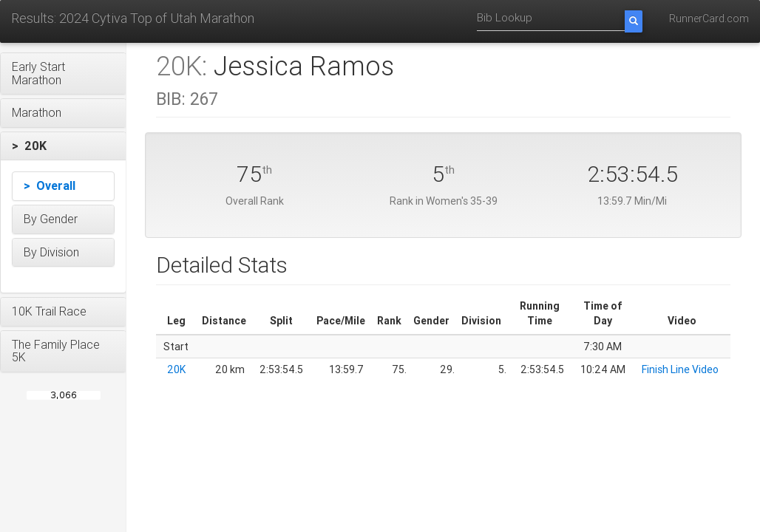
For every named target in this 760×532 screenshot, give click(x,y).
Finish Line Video (680, 369)
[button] (63, 74)
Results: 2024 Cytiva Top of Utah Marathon (133, 18)
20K (176, 369)
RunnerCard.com (709, 18)
